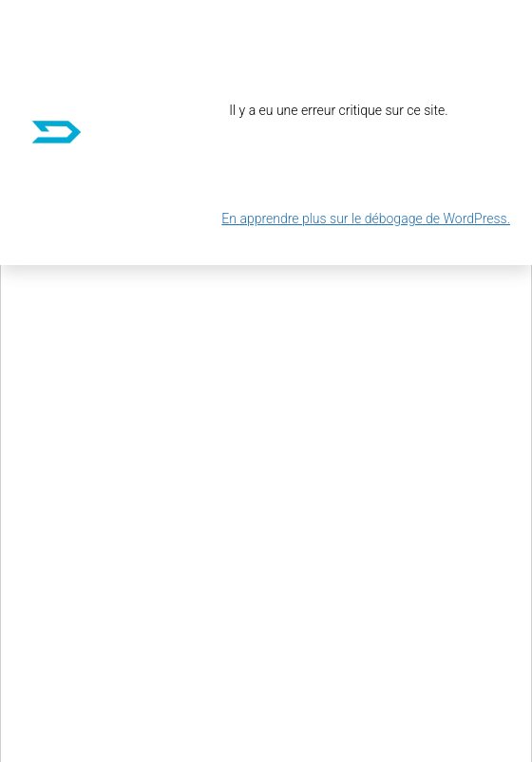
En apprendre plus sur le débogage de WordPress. (366, 219)
